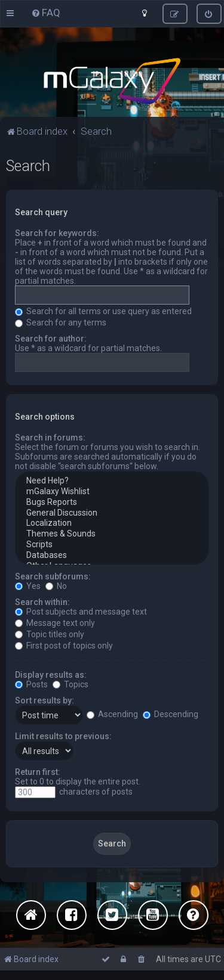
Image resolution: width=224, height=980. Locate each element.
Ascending (112, 714)
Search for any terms (61, 322)
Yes (28, 586)
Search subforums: (53, 576)
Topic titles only (50, 634)
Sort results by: (45, 700)
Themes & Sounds (112, 534)
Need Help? (112, 481)
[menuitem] (46, 13)
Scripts (112, 545)
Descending (171, 714)
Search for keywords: (57, 233)
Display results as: (51, 675)
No (56, 586)
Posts (31, 684)
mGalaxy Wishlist (112, 492)
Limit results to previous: (63, 736)
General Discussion (112, 513)
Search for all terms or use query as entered (103, 311)
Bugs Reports (112, 503)
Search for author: (51, 339)
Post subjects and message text (81, 612)
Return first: (38, 772)
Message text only (55, 623)
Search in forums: (50, 438)
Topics (70, 684)
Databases (112, 556)
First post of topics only (64, 646)
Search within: (42, 602)
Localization (112, 523)
